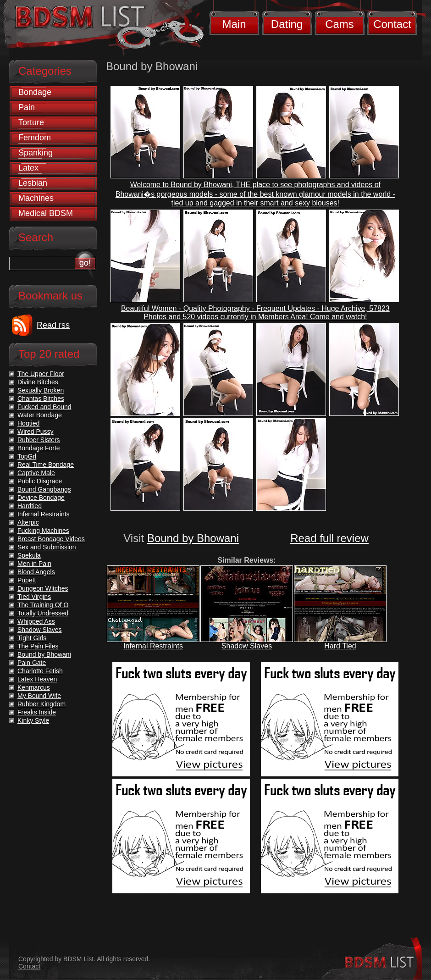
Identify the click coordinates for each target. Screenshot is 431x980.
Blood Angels (36, 572)
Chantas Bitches (41, 399)
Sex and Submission (47, 547)
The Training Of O (43, 605)
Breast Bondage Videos (51, 539)
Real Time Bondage (46, 465)
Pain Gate (32, 663)
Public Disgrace (40, 481)
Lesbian (33, 183)
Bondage (35, 92)
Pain (27, 107)
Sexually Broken (41, 390)
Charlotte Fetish (40, 671)
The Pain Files (38, 646)
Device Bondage (41, 498)
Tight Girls (32, 638)
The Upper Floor (41, 374)
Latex (28, 168)
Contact (392, 24)
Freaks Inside (37, 712)
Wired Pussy (36, 432)
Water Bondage (40, 415)
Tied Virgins (34, 597)
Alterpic (28, 522)
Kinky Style (33, 720)
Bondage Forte (39, 448)
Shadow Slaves (247, 646)
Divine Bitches (38, 382)
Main (234, 24)
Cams (340, 24)
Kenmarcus (34, 687)
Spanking (36, 153)
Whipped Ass (36, 621)
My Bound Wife (39, 696)
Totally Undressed (43, 613)
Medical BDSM (46, 213)
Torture (31, 122)
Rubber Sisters (39, 440)
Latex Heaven (37, 679)
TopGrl (27, 456)
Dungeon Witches (43, 588)
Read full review (329, 538)
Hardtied (30, 506)
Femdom (35, 138)
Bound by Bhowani (193, 538)
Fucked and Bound (44, 407)
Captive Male (36, 473)
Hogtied (28, 423)
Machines (36, 198)
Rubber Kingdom (41, 704)
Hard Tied (340, 646)
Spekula (29, 555)
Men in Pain (34, 564)
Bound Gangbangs (44, 489)
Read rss (53, 325)
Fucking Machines (43, 531)
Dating (287, 24)
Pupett (27, 580)
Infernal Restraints (153, 646)
